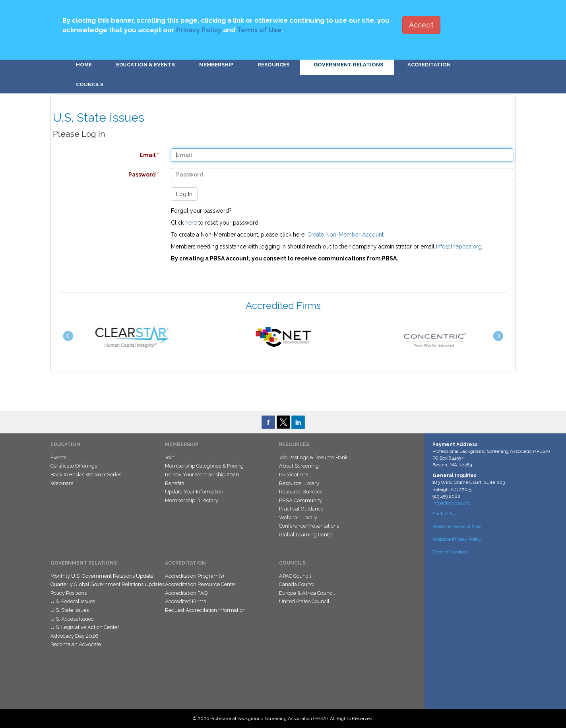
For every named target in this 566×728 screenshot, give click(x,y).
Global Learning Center (306, 535)
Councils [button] (90, 84)
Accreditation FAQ (186, 593)
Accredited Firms (185, 601)
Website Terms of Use (456, 526)
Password (102, 175)
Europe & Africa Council (307, 593)
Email (102, 155)
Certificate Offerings (74, 466)
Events (58, 457)
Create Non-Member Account (345, 235)
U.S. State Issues (70, 610)
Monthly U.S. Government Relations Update (102, 576)
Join (170, 457)
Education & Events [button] (145, 65)
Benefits (174, 483)
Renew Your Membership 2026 (202, 475)
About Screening (299, 466)
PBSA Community (300, 500)
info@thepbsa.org (459, 247)
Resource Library (299, 483)
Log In (184, 194)
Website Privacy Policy (457, 539)
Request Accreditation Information (205, 610)
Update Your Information (194, 492)
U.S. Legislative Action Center (85, 627)
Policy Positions (69, 593)
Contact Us (444, 514)
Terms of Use (259, 30)
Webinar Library (298, 517)
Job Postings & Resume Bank (313, 457)
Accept (421, 25)
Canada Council (298, 584)
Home (84, 65)
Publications (294, 475)
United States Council (304, 601)
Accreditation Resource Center (201, 584)
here (191, 223)
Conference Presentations (309, 526)
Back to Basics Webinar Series (86, 475)
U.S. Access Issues (72, 619)
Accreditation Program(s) (195, 576)
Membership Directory (192, 500)
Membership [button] (216, 65)
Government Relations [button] (348, 65)
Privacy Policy (199, 30)
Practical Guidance (301, 509)
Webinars (62, 483)
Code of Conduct (450, 552)
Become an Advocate (76, 644)
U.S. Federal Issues (73, 601)
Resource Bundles (301, 492)
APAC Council (295, 576)
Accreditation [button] (429, 65)
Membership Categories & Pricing (204, 466)
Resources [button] (273, 65)
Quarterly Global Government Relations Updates (108, 584)
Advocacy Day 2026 (75, 636)
